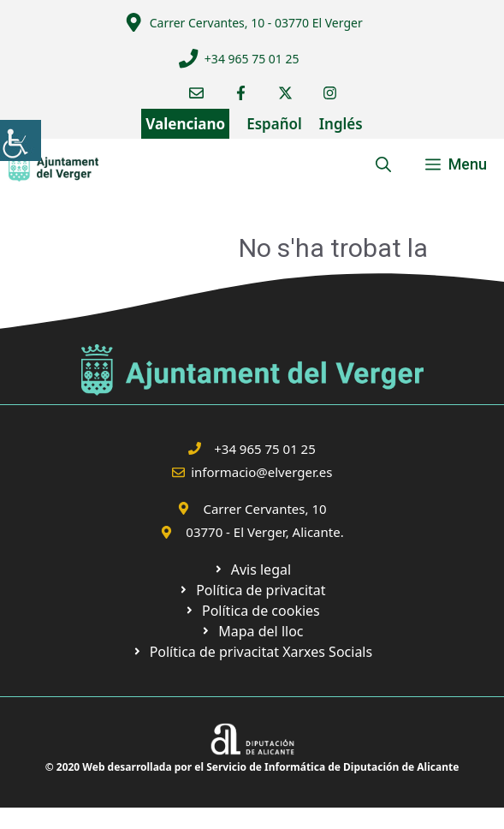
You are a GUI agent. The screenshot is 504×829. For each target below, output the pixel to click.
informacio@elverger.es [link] (261, 472)
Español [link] (274, 124)
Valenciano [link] (185, 124)
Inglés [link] (341, 124)
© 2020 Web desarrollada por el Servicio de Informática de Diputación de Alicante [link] (252, 767)
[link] (21, 140)
